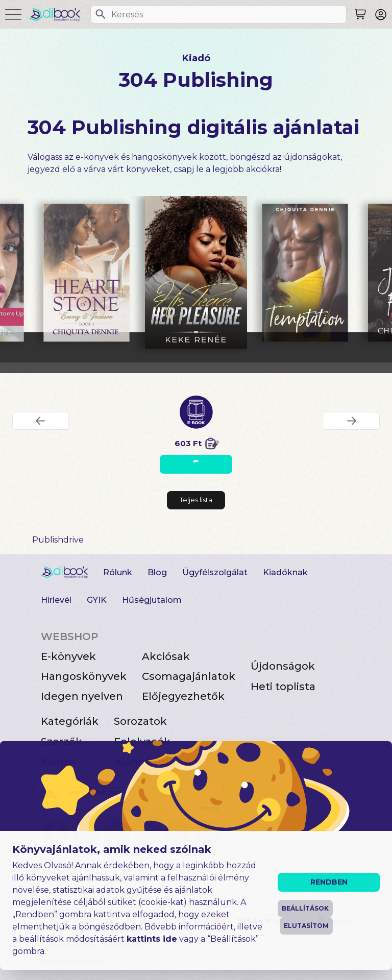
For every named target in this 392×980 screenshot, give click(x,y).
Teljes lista (196, 500)
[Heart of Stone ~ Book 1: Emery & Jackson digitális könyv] (87, 273)
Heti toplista (283, 687)
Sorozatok (140, 721)
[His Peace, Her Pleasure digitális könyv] (196, 273)
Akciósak (166, 656)
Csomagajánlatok (189, 676)
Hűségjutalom (152, 600)
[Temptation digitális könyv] (305, 273)
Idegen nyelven (82, 696)
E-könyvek (68, 656)
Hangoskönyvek (84, 676)
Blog (157, 572)
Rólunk (118, 572)
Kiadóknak (285, 572)
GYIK (97, 600)
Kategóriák (70, 721)
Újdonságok (283, 666)
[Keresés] (101, 14)
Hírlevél (56, 600)
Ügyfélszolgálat (215, 572)
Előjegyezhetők (183, 696)
